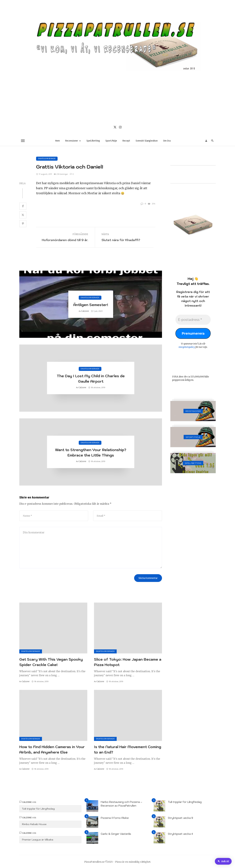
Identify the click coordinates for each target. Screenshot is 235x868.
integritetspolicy (187, 347)
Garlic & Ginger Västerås (116, 833)
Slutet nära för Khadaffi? (121, 240)
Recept (126, 141)
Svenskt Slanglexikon (147, 141)
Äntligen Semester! (91, 305)
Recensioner (72, 141)
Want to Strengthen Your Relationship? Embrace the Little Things (91, 452)
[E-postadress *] (193, 320)
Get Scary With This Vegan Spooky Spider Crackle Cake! (51, 662)
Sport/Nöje (111, 141)
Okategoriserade (47, 159)
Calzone (85, 311)
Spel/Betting (93, 141)
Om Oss (167, 141)
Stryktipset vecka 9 (180, 818)
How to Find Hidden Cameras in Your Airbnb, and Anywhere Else (52, 749)
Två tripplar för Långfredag (38, 808)
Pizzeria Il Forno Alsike (115, 818)
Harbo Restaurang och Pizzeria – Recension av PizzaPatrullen (121, 804)
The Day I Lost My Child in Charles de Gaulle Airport (91, 379)
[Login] (206, 141)
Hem (57, 141)
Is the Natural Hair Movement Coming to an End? (128, 749)
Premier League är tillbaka (38, 839)
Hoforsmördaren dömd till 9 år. (65, 240)
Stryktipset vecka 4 (180, 833)
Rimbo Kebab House (34, 824)
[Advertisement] (117, 96)
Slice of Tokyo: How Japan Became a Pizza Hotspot (128, 662)
